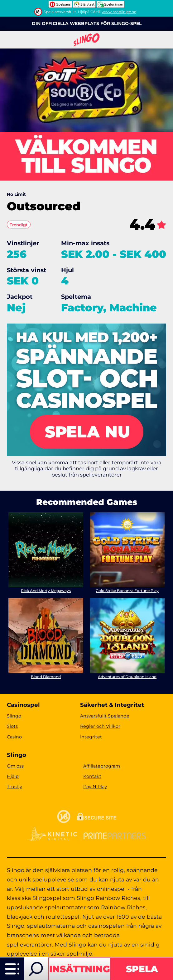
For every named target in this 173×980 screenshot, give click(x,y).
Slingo (14, 716)
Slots (12, 726)
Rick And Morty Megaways (46, 591)
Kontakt (92, 776)
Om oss (15, 766)
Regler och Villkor (100, 726)
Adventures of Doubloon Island (127, 677)
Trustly (14, 787)
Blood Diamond (46, 677)
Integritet (91, 737)
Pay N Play (95, 787)
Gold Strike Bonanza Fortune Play (127, 591)
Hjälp (13, 776)
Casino (14, 737)
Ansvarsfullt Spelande (105, 716)
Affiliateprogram (102, 766)
